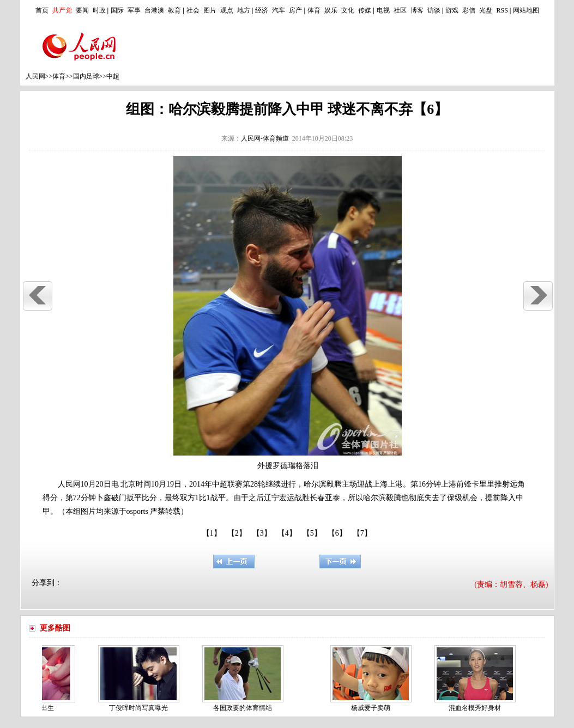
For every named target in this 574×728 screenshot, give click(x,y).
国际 (117, 10)
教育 (174, 10)
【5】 (312, 533)
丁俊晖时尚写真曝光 (140, 708)
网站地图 (526, 10)
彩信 (469, 10)
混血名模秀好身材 (476, 708)
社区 (400, 10)
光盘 (486, 10)
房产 (295, 10)
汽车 (279, 10)
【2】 (237, 533)
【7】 (362, 533)
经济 (262, 10)
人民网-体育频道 (265, 138)
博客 (417, 10)
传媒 (365, 10)
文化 (348, 10)
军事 (134, 10)
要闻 (82, 10)
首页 (42, 10)
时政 (99, 10)
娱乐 (331, 10)
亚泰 (333, 498)
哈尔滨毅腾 (323, 484)
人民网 (35, 76)
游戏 (452, 10)
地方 (244, 10)
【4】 (287, 533)
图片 (210, 10)
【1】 (212, 533)
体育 (314, 10)
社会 (193, 10)
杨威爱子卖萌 (372, 708)
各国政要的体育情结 (244, 708)
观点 (227, 10)
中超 (113, 76)
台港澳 (154, 10)
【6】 (337, 533)
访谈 (434, 10)
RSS (502, 10)
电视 (383, 10)
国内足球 (86, 76)
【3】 (262, 533)
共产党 (62, 10)
